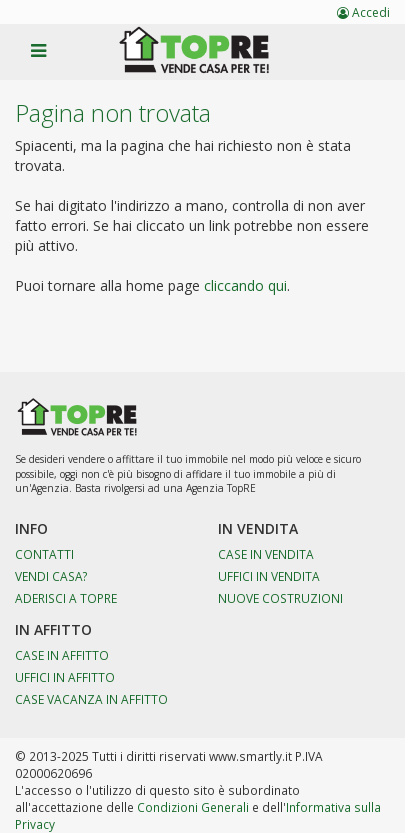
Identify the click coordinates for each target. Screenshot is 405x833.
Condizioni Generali (193, 807)
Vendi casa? (51, 576)
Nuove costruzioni (280, 598)
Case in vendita (266, 554)
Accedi (363, 12)
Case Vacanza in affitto (91, 699)
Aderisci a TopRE (66, 598)
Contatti (44, 554)
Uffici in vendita (269, 576)
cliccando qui (245, 285)
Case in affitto (62, 655)
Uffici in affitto (65, 677)
